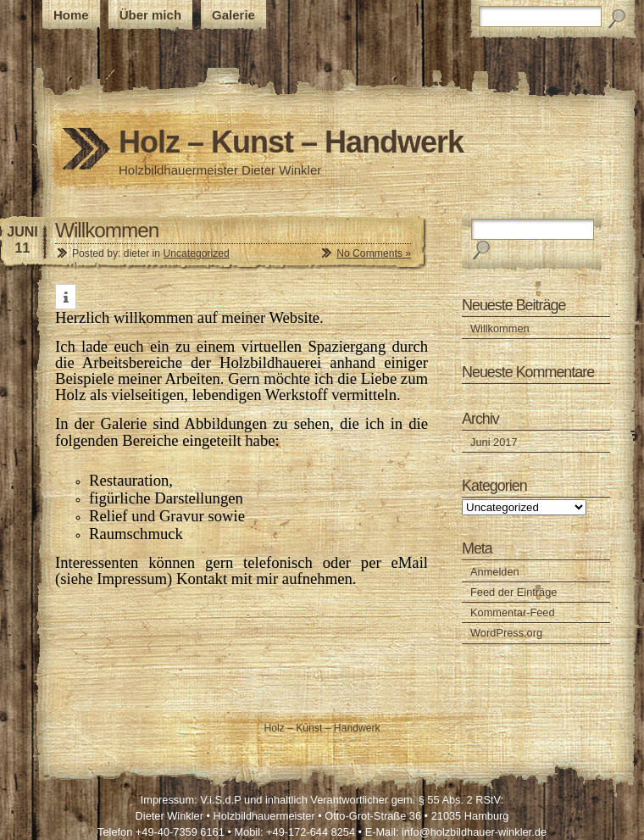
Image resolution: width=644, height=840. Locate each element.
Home (71, 15)
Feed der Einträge (514, 592)
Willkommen (107, 230)
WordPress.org (506, 633)
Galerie (233, 15)
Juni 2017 (494, 442)
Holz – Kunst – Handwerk (291, 142)
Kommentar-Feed (513, 612)
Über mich (150, 15)
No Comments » (374, 253)
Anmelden (495, 572)
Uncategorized (196, 253)
